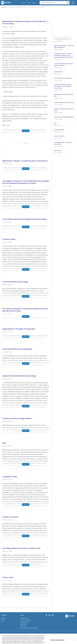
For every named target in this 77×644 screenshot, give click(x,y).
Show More (26, 131)
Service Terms (24, 626)
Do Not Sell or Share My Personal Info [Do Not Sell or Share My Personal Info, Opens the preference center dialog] (57, 642)
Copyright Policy (24, 618)
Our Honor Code (24, 622)
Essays (23, 3)
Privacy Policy (23, 624)
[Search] (68, 3)
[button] (47, 23)
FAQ (2, 622)
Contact (3, 620)
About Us (3, 618)
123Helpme (4, 7)
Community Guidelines (26, 620)
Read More (26, 169)
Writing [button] (34, 3)
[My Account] (74, 3)
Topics (29, 3)
